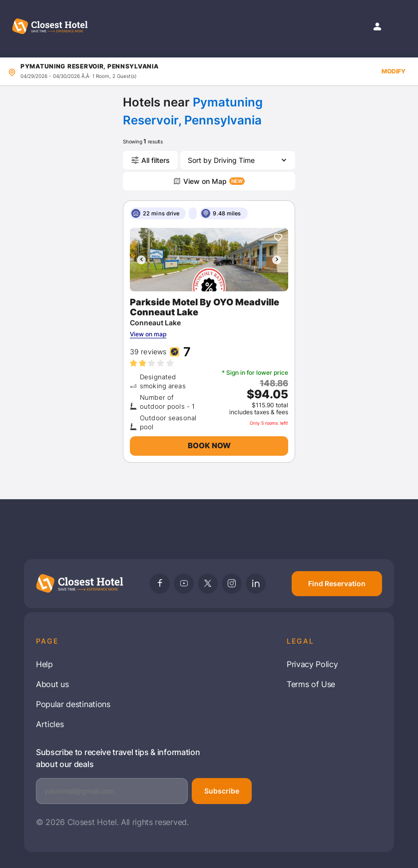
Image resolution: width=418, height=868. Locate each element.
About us (52, 684)
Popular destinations (73, 704)
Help (44, 664)
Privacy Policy (312, 664)
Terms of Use (311, 684)
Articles (50, 724)
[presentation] (141, 260)
